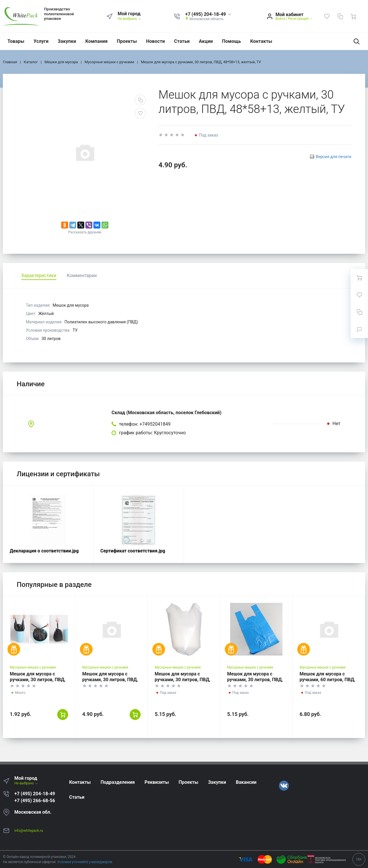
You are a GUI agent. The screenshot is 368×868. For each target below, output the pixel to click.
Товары (16, 41)
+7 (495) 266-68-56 (35, 801)
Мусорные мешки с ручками (33, 667)
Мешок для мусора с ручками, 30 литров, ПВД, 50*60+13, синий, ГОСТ (255, 680)
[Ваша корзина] (353, 16)
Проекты (127, 41)
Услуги (41, 41)
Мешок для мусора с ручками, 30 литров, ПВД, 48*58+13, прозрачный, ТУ (111, 680)
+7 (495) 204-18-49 (35, 794)
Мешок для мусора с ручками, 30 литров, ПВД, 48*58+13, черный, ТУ (38, 680)
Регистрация (298, 19)
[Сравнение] (340, 16)
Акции (206, 41)
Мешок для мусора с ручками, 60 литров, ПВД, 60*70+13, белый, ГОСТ (327, 680)
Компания (97, 41)
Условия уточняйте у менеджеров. (85, 862)
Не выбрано (130, 19)
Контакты (261, 41)
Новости (155, 41)
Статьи (182, 41)
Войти (280, 19)
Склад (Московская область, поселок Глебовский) (166, 413)
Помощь (231, 41)
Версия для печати (333, 157)
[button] (208, 15)
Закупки (67, 41)
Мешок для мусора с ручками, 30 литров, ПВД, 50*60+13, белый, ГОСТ (183, 680)
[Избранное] (327, 16)
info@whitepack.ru (29, 831)
